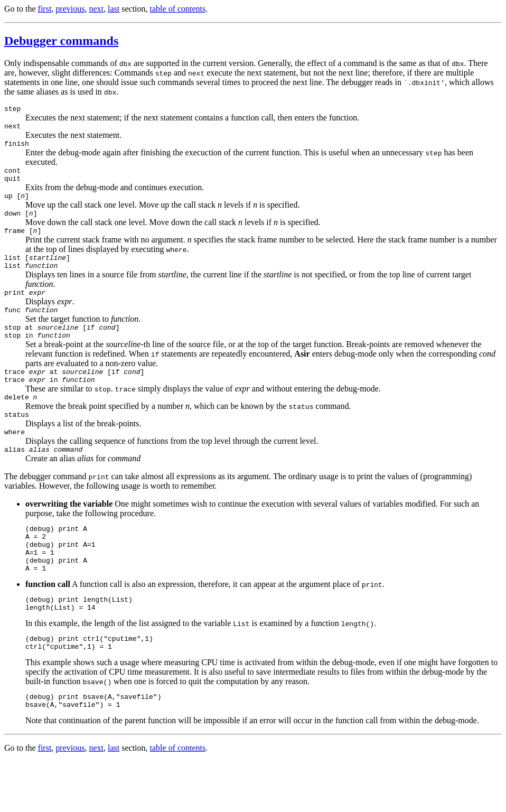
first (45, 9)
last (114, 9)
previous (70, 9)
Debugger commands (61, 41)
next (96, 9)
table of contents (178, 9)
